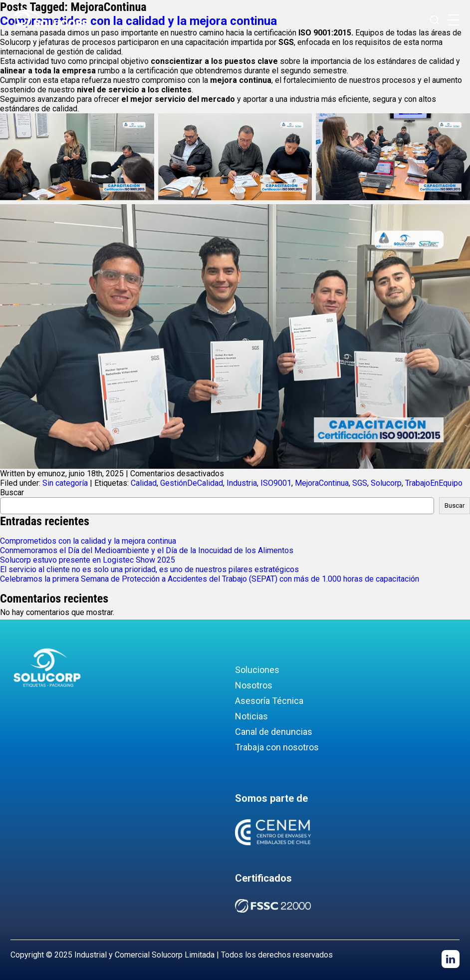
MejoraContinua (322, 483)
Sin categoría (65, 483)
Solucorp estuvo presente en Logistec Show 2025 (88, 560)
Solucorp (386, 483)
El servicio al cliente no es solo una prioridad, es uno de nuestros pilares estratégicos (149, 569)
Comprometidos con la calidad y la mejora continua (88, 541)
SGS (360, 483)
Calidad (144, 483)
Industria (242, 483)
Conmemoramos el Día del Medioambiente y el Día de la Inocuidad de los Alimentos (147, 550)
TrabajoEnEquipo (434, 483)
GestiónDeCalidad (192, 483)
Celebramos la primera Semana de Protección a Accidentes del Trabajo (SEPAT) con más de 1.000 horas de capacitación (210, 579)
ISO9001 (276, 483)
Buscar (12, 492)
